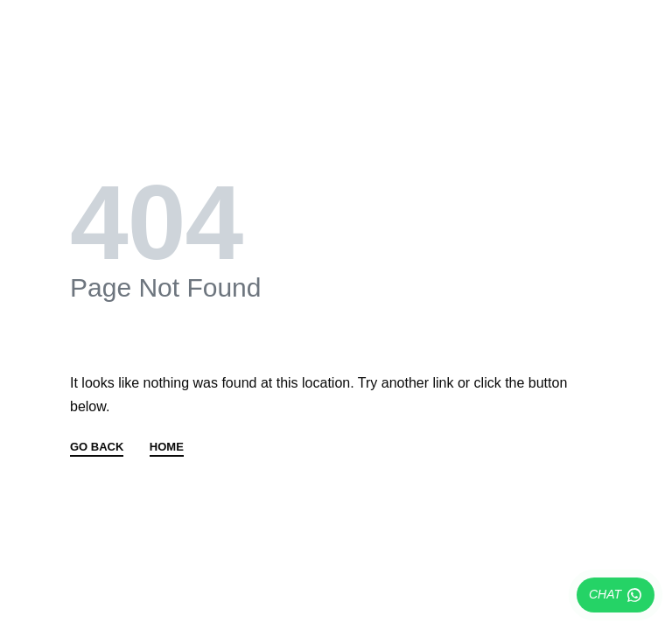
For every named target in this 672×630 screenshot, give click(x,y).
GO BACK (97, 447)
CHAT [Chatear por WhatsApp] (616, 595)
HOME (167, 447)
